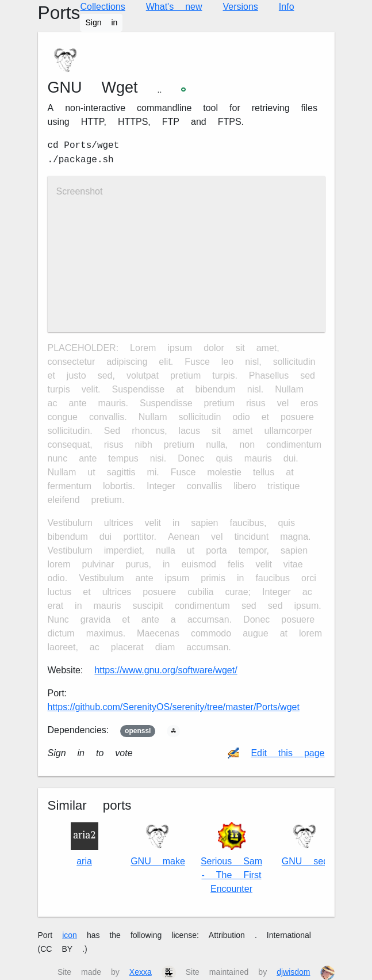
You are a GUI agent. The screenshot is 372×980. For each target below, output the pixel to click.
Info (287, 7)
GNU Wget (93, 87)
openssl (138, 731)
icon (70, 935)
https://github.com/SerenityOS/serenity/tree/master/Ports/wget (174, 707)
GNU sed (305, 844)
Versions (240, 7)
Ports (59, 13)
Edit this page (287, 753)
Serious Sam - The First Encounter (231, 858)
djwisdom (293, 972)
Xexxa (141, 972)
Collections (102, 7)
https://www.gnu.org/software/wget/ (166, 670)
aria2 (85, 844)
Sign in (101, 22)
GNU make (158, 844)
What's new (174, 7)
